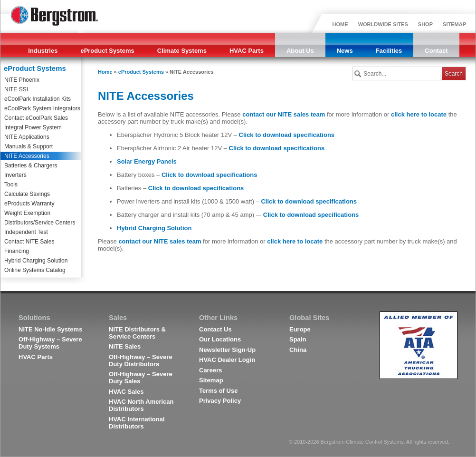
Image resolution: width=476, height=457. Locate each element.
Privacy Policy (220, 401)
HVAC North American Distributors (141, 405)
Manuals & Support (29, 146)
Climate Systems (182, 51)
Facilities (389, 51)
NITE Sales (125, 346)
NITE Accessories (27, 156)
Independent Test (26, 232)
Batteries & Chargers (31, 165)
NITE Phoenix (22, 80)
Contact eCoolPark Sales (36, 118)
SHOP (425, 24)
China (298, 350)
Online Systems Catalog (35, 270)
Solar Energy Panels (147, 161)
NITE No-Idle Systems (50, 329)
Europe (300, 329)
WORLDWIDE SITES (383, 24)
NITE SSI (16, 89)
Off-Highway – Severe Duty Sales (141, 378)
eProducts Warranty (29, 204)
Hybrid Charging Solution (36, 261)
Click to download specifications (287, 135)
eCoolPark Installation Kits (38, 99)
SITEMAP (454, 24)
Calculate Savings (27, 194)
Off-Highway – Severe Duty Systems (50, 343)
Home (105, 72)
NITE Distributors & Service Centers (137, 333)
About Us (300, 51)
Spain (298, 339)
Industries (43, 51)
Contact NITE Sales (29, 242)
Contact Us (215, 329)
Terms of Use (218, 391)
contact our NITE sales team (284, 114)
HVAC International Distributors (137, 423)
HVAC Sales (126, 392)
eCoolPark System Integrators (42, 108)
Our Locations (220, 339)
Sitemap (211, 380)
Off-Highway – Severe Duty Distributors (141, 360)
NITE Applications (27, 137)
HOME (340, 24)
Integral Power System (33, 127)
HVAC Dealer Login (227, 360)
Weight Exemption (27, 213)
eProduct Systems (107, 51)
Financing (17, 251)
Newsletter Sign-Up (227, 350)
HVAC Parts (247, 51)
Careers (210, 370)
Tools (11, 185)
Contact (436, 51)
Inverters (15, 175)
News (345, 51)
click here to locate (419, 114)
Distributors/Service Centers (40, 223)
